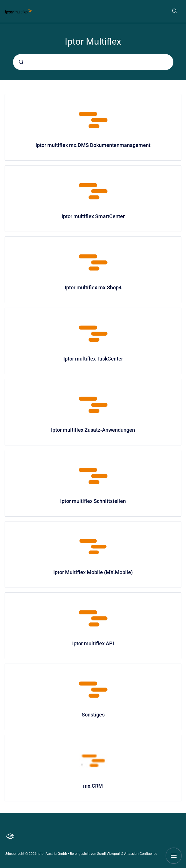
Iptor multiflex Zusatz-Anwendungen (93, 430)
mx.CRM (93, 786)
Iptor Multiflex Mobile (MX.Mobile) (93, 572)
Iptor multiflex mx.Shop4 (93, 287)
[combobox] (93, 62)
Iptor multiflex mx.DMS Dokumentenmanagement (93, 145)
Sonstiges (93, 715)
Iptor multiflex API (93, 643)
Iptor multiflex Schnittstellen (93, 501)
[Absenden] (21, 62)
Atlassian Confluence (141, 854)
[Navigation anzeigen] (174, 856)
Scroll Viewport (109, 854)
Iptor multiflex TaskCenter (93, 359)
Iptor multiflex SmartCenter (93, 216)
